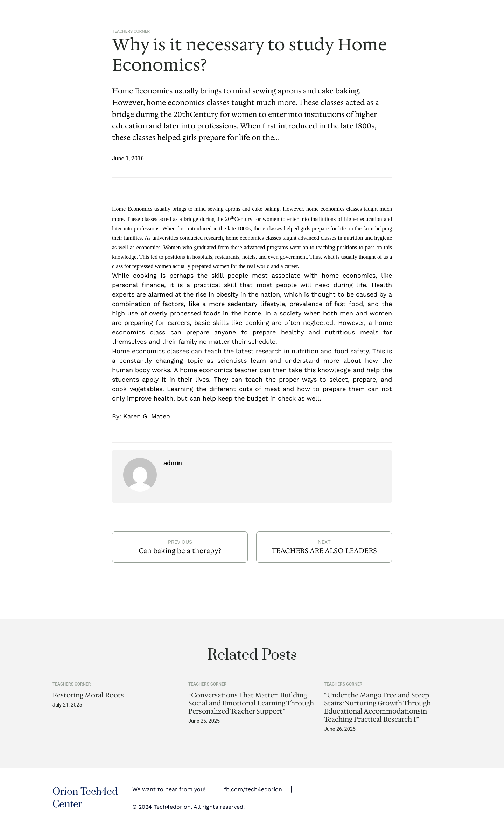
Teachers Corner (131, 31)
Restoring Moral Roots (88, 695)
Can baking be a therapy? (180, 551)
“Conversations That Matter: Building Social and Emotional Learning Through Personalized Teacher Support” (251, 703)
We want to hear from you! (169, 789)
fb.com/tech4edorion (253, 789)
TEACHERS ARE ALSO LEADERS (324, 551)
